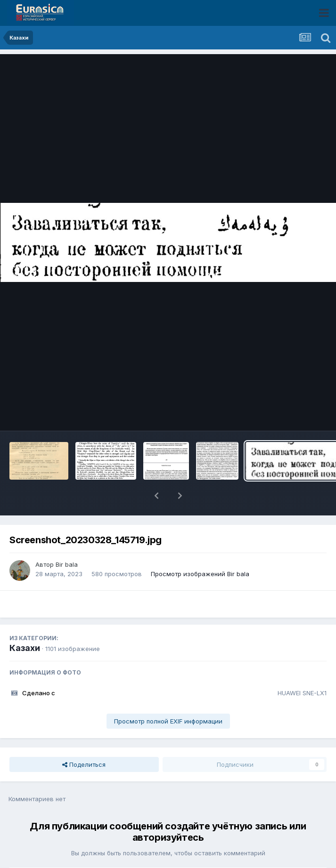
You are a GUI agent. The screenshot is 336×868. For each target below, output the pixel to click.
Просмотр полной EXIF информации (168, 721)
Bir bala (67, 564)
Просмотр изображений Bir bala (200, 574)
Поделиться (84, 764)
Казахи (25, 648)
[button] (156, 496)
